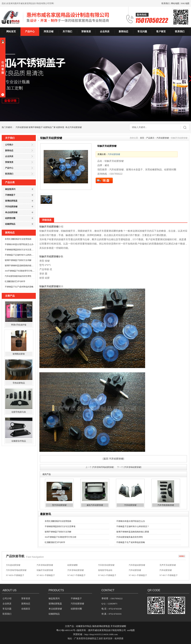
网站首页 (11, 32)
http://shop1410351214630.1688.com (101, 634)
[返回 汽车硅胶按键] (113, 459)
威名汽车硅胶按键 (95, 505)
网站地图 (175, 3)
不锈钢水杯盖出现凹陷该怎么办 (19, 244)
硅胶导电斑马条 (19, 412)
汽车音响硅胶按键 (45, 565)
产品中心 (30, 32)
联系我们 (166, 3)
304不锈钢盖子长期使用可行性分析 (20, 271)
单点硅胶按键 (11, 212)
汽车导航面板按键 (166, 505)
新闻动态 (123, 32)
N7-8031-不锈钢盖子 (46, 575)
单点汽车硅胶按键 (74, 127)
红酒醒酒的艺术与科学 (15, 281)
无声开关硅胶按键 (168, 565)
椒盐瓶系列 (10, 189)
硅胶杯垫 (60, 127)
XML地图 (185, 3)
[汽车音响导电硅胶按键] (103, 467)
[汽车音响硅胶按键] (133, 467)
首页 (142, 138)
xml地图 (131, 630)
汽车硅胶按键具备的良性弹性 (18, 276)
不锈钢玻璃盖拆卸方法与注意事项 (20, 250)
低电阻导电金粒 (105, 570)
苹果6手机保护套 (19, 325)
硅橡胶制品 (10, 224)
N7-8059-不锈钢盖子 (15, 575)
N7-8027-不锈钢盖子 (76, 575)
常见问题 (142, 32)
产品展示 (150, 138)
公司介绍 (7, 598)
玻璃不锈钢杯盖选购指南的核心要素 (20, 266)
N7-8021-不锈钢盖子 (138, 575)
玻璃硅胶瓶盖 (11, 201)
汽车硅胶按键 (22, 127)
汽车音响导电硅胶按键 (16, 570)
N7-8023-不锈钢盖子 (107, 575)
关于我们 (67, 32)
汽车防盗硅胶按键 (137, 565)
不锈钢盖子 (10, 195)
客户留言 (161, 32)
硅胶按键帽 (72, 565)
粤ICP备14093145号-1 (67, 630)
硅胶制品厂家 (49, 127)
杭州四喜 (119, 638)
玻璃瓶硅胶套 (19, 354)
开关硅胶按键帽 (118, 626)
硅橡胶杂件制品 (19, 441)
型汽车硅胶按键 (59, 505)
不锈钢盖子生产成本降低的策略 (19, 287)
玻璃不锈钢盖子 (36, 127)
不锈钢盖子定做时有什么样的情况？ (20, 255)
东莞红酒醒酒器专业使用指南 (18, 239)
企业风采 (105, 32)
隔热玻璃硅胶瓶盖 (101, 626)
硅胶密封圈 (10, 218)
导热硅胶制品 (19, 383)
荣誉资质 (86, 32)
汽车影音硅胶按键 (106, 565)
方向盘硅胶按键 (13, 565)
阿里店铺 (49, 32)
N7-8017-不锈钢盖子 (169, 575)
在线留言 (26, 609)
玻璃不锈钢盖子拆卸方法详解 (18, 260)
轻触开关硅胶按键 (45, 570)
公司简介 (9, 145)
